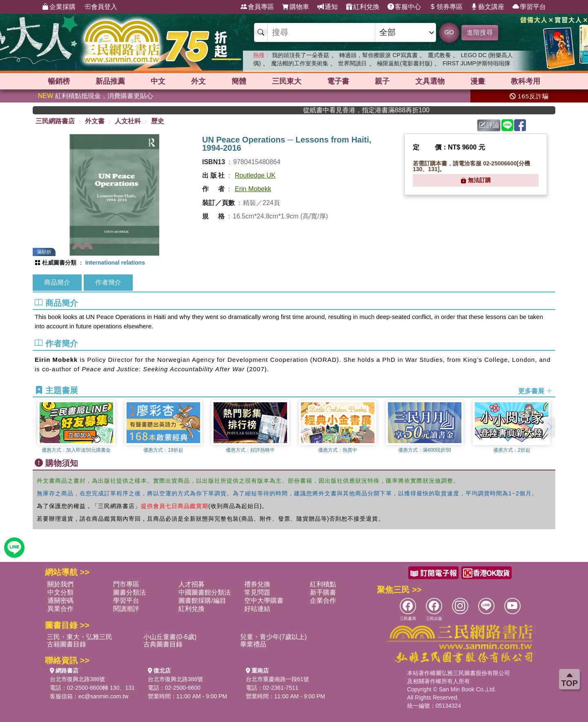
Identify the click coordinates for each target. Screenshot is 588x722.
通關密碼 (60, 601)
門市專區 (126, 584)
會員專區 (257, 7)
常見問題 (257, 592)
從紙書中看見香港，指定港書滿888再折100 (403, 110)
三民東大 (287, 81)
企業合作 (323, 601)
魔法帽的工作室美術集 (300, 63)
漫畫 (478, 81)
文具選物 (430, 81)
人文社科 (128, 121)
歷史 (158, 121)
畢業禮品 (253, 644)
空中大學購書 (264, 601)
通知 (327, 7)
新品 (110, 81)
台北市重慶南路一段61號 (278, 679)
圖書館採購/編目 (202, 601)
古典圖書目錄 (163, 644)
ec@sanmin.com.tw (103, 696)
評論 (489, 125)
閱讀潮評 (126, 609)
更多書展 (535, 391)
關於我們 (60, 584)
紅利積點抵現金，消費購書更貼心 (96, 96)
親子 (382, 81)
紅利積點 (323, 584)
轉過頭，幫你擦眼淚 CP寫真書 (378, 55)
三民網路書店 (55, 121)
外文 (198, 81)
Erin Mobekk (253, 189)
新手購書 (323, 592)
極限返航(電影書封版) (404, 63)
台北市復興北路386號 (77, 679)
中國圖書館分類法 (205, 592)
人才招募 (192, 584)
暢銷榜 (59, 81)
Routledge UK (255, 175)
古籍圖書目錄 (67, 644)
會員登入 (100, 7)
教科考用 (526, 81)
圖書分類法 (129, 592)
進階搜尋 (480, 32)
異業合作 (60, 609)
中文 (158, 81)
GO (449, 32)
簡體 (239, 81)
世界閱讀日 (352, 63)
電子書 (338, 81)
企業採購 (59, 7)
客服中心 (404, 7)
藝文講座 (488, 7)
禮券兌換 (257, 584)
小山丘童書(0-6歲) (170, 637)
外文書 (95, 121)
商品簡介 (57, 282)
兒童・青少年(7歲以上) (274, 637)
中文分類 (60, 592)
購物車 (296, 7)
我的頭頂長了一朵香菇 (301, 55)
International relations (115, 263)
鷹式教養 (439, 55)
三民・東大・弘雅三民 (80, 637)
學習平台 (529, 7)
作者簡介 (108, 282)
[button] (549, 427)
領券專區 (446, 7)
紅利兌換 (363, 7)
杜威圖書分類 (59, 263)
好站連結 (257, 609)
